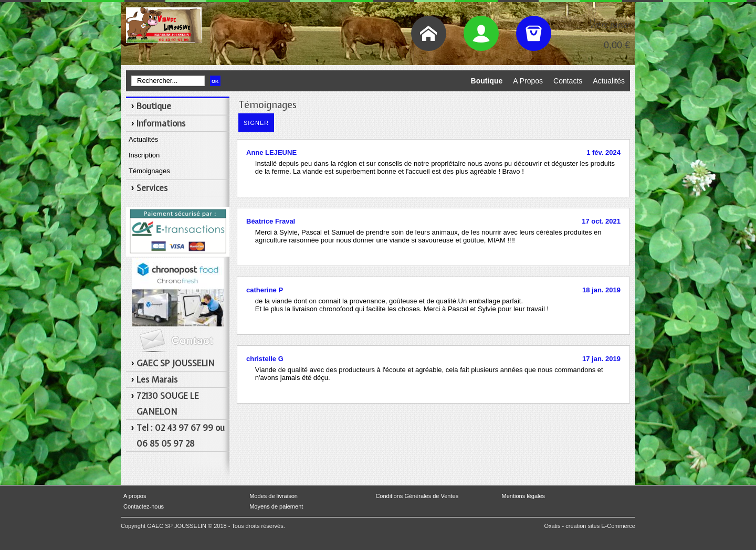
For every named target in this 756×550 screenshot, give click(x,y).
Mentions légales (524, 496)
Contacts (568, 81)
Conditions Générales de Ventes (417, 496)
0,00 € (617, 45)
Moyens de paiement (276, 506)
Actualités (609, 81)
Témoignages (149, 171)
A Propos (528, 81)
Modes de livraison (274, 496)
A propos (135, 496)
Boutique (487, 81)
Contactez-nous (144, 506)
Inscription (144, 155)
